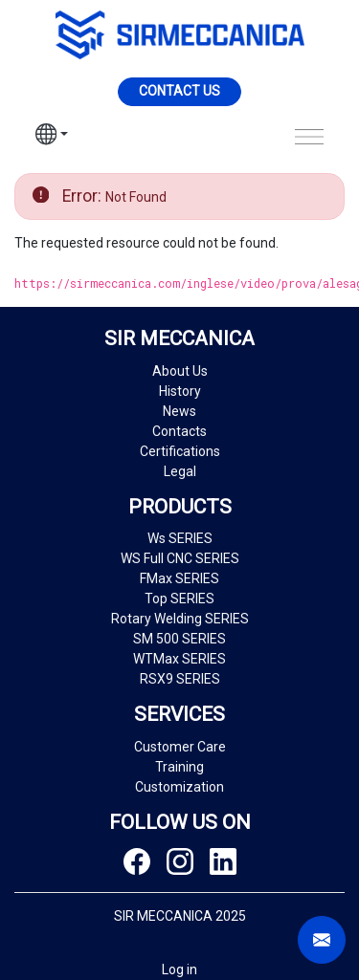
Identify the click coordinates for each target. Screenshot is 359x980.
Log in (179, 969)
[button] (52, 137)
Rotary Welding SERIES (180, 619)
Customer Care (180, 747)
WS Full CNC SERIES (180, 558)
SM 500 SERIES (179, 639)
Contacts (179, 431)
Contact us (179, 91)
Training (179, 767)
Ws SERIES (180, 538)
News (179, 411)
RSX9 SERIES (180, 679)
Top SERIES (179, 599)
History (180, 391)
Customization (179, 787)
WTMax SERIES (179, 659)
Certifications (180, 451)
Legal (180, 471)
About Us (180, 371)
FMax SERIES (179, 578)
